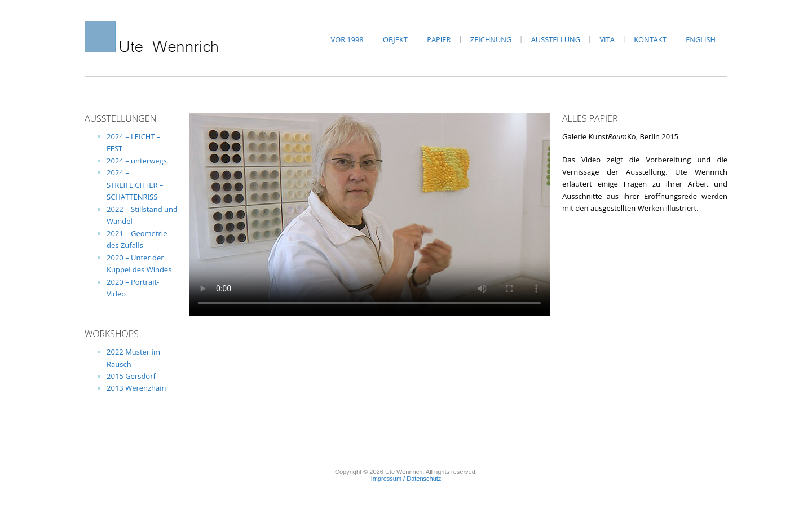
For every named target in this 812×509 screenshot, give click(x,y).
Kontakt (650, 39)
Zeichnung (491, 39)
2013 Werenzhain (136, 388)
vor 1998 (347, 39)
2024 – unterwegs (137, 161)
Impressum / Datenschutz (406, 479)
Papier (439, 39)
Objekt (395, 39)
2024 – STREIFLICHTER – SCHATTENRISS (135, 185)
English (701, 39)
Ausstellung (556, 39)
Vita (607, 39)
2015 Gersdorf (131, 376)
